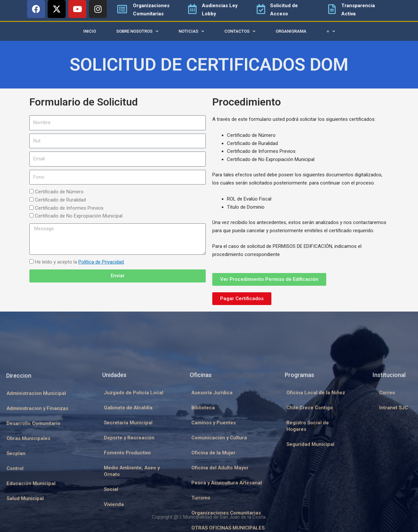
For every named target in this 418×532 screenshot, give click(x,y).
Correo (387, 467)
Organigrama (291, 31)
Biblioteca (203, 482)
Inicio (90, 31)
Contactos (240, 31)
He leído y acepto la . (80, 262)
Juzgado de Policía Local (134, 467)
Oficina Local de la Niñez (316, 467)
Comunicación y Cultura (219, 512)
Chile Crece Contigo (310, 482)
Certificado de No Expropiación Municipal (79, 216)
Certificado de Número (59, 192)
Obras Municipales (28, 513)
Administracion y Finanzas (37, 483)
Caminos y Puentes (214, 497)
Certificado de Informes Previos (69, 208)
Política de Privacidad (101, 262)
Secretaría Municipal (128, 497)
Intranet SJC (394, 482)
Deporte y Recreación (129, 512)
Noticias (191, 31)
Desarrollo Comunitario (33, 498)
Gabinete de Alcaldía (128, 482)
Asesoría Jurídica (212, 467)
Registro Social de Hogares (308, 501)
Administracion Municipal (36, 468)
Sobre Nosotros (137, 31)
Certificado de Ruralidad (60, 200)
